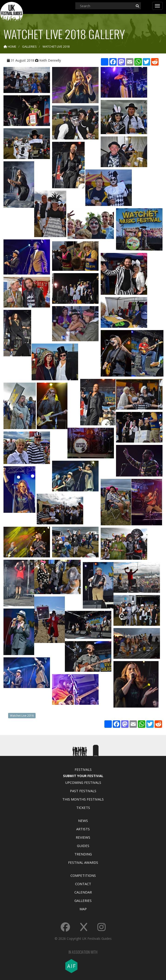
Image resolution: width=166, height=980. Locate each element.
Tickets (83, 808)
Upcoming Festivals (83, 782)
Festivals (83, 769)
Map (83, 909)
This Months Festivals (83, 799)
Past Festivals (83, 791)
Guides (83, 846)
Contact (83, 884)
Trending (83, 854)
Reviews (83, 837)
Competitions (83, 875)
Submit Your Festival (83, 776)
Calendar (83, 892)
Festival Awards (83, 862)
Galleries (83, 901)
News (83, 821)
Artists (83, 829)
